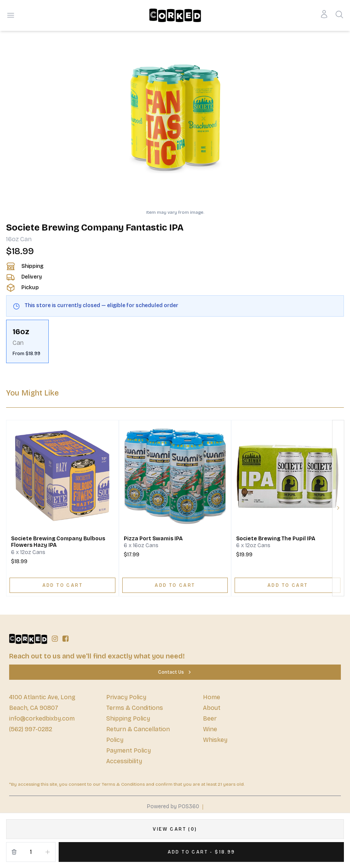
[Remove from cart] (14, 852)
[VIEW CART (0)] (175, 829)
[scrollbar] (175, 341)
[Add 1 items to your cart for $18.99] (201, 852)
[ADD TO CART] (62, 585)
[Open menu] (11, 15)
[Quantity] (31, 852)
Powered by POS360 (173, 806)
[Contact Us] (175, 672)
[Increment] (48, 852)
